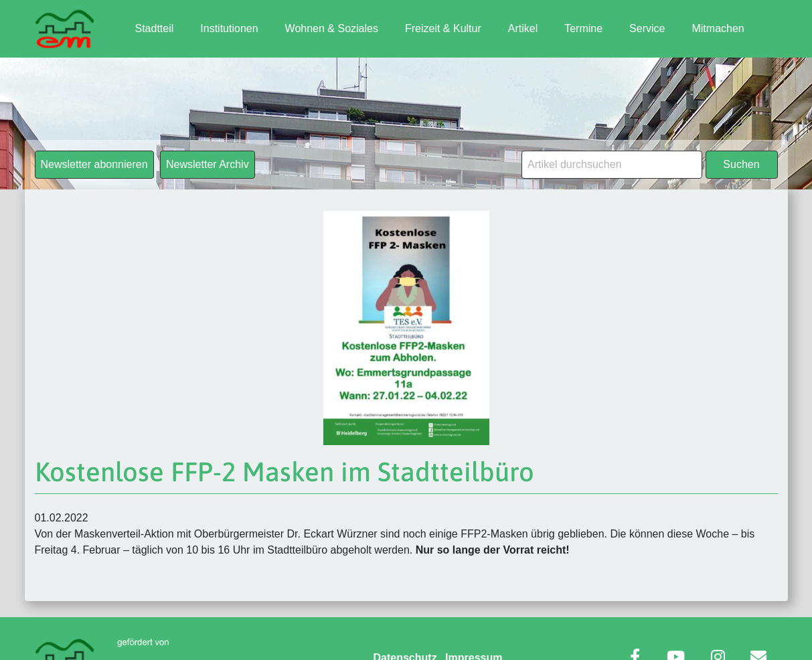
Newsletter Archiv (208, 164)
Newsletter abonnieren (94, 164)
